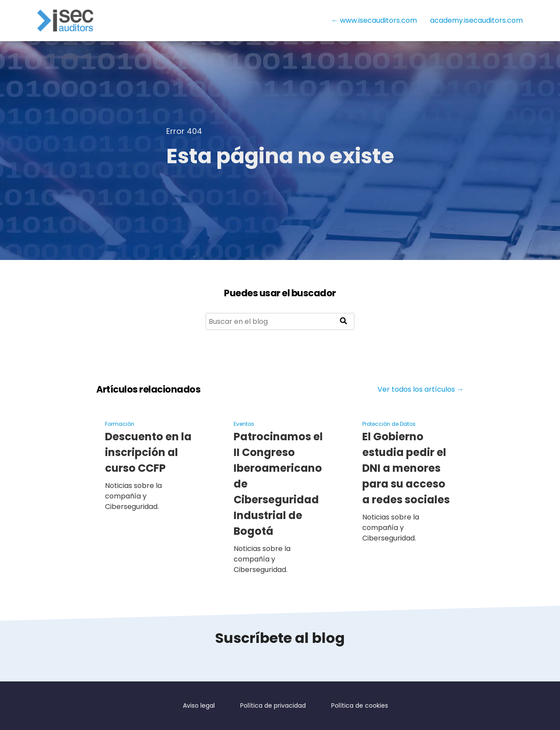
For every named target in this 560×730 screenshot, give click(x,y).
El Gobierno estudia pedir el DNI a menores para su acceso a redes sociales (409, 468)
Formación (120, 424)
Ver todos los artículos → (421, 389)
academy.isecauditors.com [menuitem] (476, 20)
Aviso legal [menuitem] (200, 705)
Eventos (244, 424)
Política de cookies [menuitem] (359, 705)
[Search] (280, 321)
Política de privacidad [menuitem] (275, 705)
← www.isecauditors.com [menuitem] (374, 20)
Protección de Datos (389, 424)
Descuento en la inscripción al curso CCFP (148, 452)
